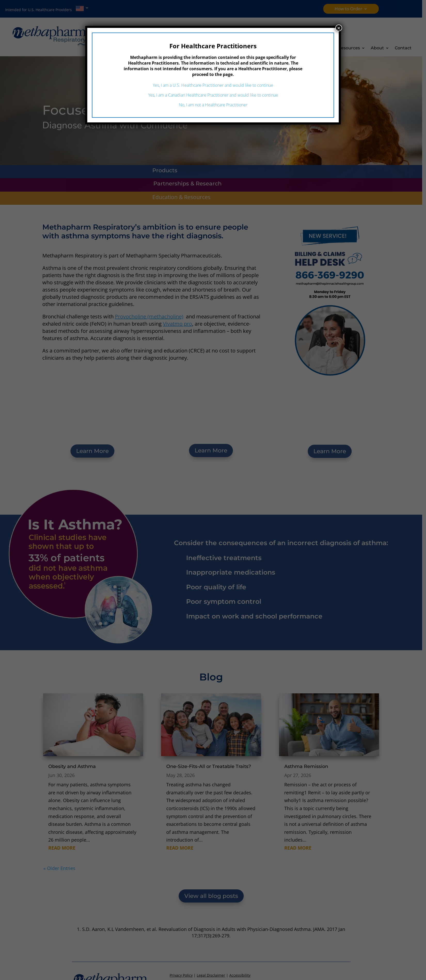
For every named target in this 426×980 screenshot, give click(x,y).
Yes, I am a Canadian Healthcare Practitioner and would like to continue (213, 95)
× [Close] (339, 28)
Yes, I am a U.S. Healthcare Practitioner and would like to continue (213, 85)
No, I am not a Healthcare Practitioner (213, 105)
